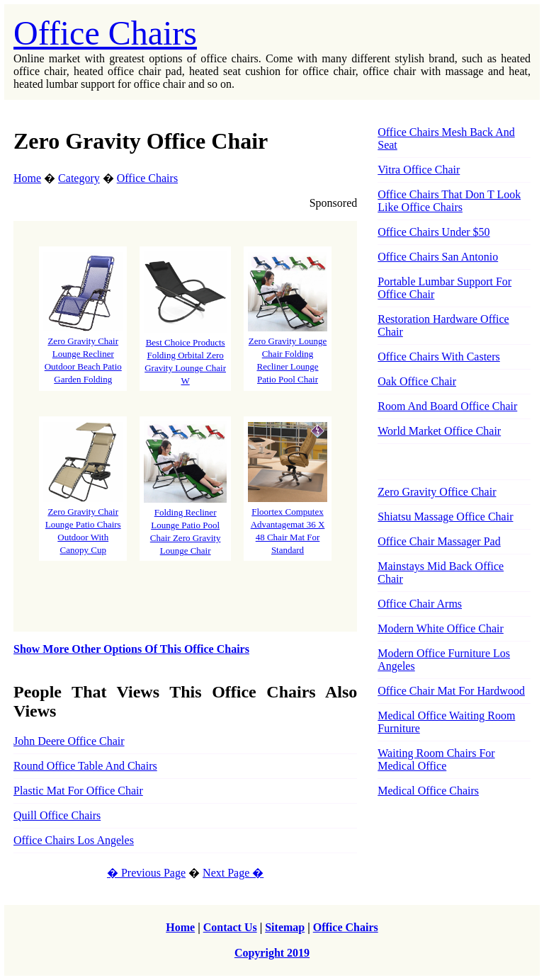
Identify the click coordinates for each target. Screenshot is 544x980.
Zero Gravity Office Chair (437, 492)
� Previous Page (146, 873)
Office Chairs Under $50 (433, 232)
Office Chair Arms (420, 604)
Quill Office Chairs (57, 815)
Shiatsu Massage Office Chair (445, 517)
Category (79, 178)
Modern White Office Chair (441, 628)
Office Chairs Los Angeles (74, 840)
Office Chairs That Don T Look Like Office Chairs (449, 201)
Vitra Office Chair (419, 170)
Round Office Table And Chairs (85, 766)
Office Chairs (105, 33)
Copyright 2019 (272, 953)
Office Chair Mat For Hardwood (451, 691)
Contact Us (230, 927)
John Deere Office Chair (69, 741)
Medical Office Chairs (428, 791)
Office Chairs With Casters (439, 357)
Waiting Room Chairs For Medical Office (436, 759)
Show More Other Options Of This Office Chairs (131, 649)
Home (27, 178)
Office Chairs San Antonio (438, 257)
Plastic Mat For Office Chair (78, 791)
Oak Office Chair (417, 381)
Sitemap (285, 927)
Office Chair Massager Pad (439, 541)
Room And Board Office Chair (447, 406)
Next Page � (233, 873)
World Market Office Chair (439, 431)
